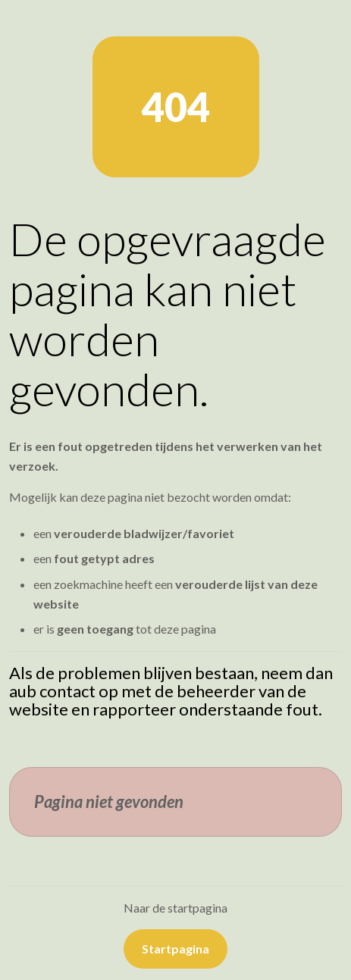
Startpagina (175, 949)
